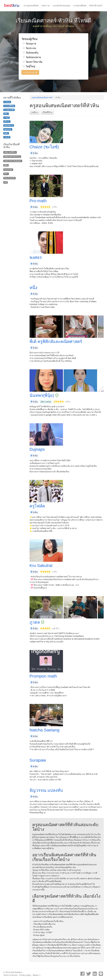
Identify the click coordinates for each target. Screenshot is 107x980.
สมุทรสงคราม (9, 125)
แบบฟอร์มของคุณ (61, 6)
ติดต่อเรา (37, 975)
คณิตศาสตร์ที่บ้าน (10, 152)
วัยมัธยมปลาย (32, 57)
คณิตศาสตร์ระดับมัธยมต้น (13, 161)
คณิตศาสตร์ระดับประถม (12, 157)
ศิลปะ (6, 174)
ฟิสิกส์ (6, 165)
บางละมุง (7, 102)
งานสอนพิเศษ (80, 6)
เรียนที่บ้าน (47, 112)
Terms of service (10, 975)
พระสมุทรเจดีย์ (9, 110)
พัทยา (6, 114)
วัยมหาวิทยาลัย (33, 62)
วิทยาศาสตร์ (8, 170)
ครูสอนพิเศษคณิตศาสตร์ (42, 97)
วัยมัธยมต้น (31, 53)
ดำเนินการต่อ (30, 72)
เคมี (5, 182)
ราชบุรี (6, 118)
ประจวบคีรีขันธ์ (9, 106)
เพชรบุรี (7, 137)
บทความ (46, 6)
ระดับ (35, 112)
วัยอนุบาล (30, 44)
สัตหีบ (6, 133)
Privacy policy (25, 975)
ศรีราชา (7, 121)
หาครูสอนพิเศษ (31, 6)
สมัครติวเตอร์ (96, 6)
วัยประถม (29, 48)
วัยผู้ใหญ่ (29, 66)
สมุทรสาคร (8, 129)
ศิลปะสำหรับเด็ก (9, 178)
